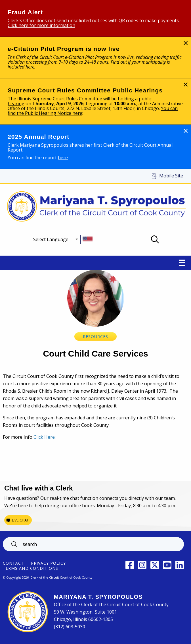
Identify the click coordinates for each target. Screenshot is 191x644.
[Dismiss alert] (185, 43)
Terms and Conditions (31, 568)
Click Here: (45, 437)
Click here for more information (41, 25)
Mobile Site (171, 176)
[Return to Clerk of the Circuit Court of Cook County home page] (95, 207)
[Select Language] (56, 239)
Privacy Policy (48, 563)
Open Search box (155, 239)
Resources (95, 337)
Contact (13, 563)
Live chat (20, 520)
